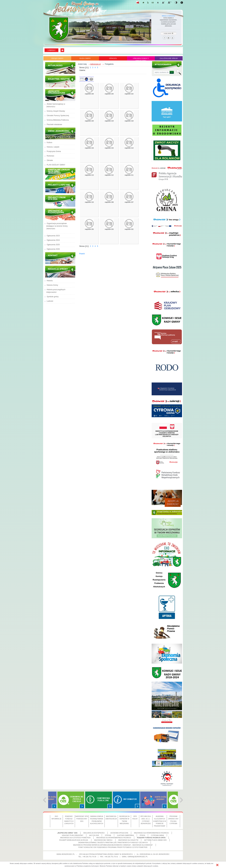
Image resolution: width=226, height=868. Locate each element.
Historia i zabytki (53, 147)
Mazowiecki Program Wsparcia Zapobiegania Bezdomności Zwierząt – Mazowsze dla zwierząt (113, 845)
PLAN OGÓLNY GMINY (56, 165)
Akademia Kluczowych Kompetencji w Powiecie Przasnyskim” (160, 821)
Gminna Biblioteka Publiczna (58, 120)
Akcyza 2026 (94, 835)
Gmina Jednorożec (61, 134)
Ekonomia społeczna (119, 833)
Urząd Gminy (57, 58)
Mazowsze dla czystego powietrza (75, 838)
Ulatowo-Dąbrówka (125, 835)
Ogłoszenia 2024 (53, 240)
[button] (217, 865)
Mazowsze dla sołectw (128, 840)
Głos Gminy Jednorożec (61, 174)
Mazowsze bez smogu (103, 840)
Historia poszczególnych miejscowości (56, 291)
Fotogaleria (109, 64)
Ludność (50, 301)
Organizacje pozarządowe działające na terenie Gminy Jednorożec (57, 227)
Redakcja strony (61, 272)
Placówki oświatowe (54, 124)
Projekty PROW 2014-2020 (61, 201)
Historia (50, 281)
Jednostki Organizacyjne (61, 95)
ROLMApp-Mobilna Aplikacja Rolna (74, 840)
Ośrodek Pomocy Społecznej (141, 59)
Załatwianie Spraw (169, 58)
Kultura (49, 142)
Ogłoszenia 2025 (53, 245)
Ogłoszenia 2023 (53, 236)
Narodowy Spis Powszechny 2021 (82, 819)
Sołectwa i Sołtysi (61, 82)
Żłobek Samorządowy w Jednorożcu (56, 105)
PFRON (142, 835)
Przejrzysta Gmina (54, 151)
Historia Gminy (52, 285)
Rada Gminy (85, 58)
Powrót (82, 254)
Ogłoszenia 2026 (53, 249)
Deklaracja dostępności (94, 833)
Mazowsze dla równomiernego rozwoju (151, 833)
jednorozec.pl (95, 64)
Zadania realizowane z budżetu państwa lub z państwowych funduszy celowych (113, 843)
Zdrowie (50, 160)
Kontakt (61, 258)
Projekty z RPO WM (61, 187)
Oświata (113, 58)
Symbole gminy (53, 297)
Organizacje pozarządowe (61, 215)
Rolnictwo (50, 156)
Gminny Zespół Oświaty (56, 111)
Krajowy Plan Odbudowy (73, 835)
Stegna (108, 835)
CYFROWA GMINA (157, 835)
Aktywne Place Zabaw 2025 (155, 840)
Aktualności (61, 68)
